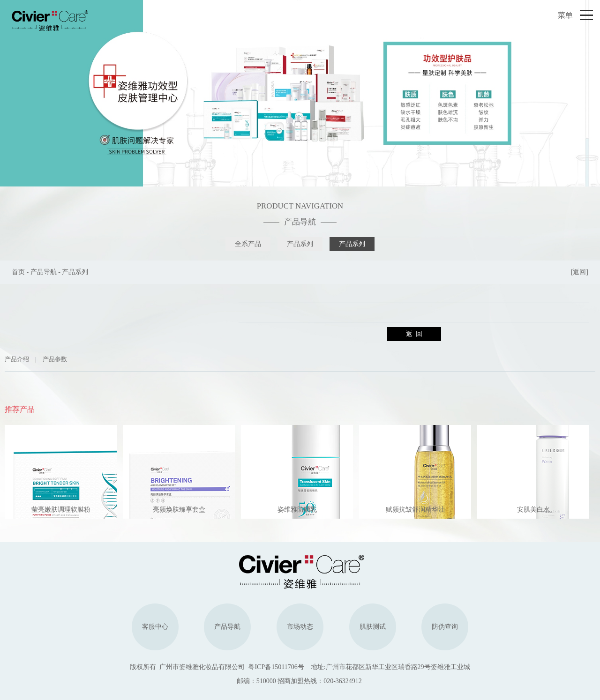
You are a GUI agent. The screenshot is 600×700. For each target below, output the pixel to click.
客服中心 (155, 627)
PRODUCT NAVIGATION (300, 206)
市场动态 (300, 627)
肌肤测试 (373, 627)
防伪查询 (445, 627)
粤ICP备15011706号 (276, 667)
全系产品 (248, 244)
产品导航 (300, 222)
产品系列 (300, 244)
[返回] (580, 272)
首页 (18, 272)
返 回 (414, 334)
